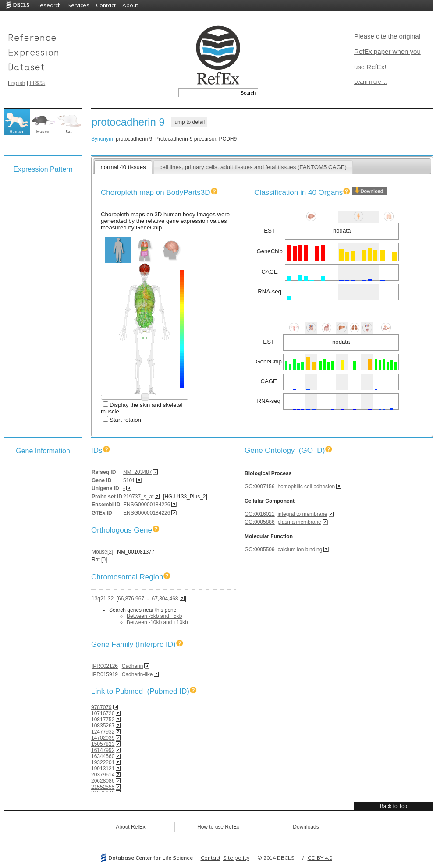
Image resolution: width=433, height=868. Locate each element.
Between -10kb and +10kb (157, 622)
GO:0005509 (260, 550)
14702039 (103, 738)
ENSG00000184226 (147, 505)
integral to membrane (302, 514)
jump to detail (189, 122)
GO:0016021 (260, 514)
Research (49, 5)
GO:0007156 (260, 487)
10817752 (103, 720)
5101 (129, 480)
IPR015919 (105, 674)
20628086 (103, 781)
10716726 (103, 713)
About (130, 5)
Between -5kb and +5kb (154, 616)
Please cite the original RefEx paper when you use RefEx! (387, 51)
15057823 (103, 744)
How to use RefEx (218, 827)
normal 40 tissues (123, 167)
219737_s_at (138, 497)
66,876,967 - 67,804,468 (148, 599)
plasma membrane (299, 522)
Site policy (236, 858)
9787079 (101, 707)
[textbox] (208, 93)
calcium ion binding (300, 550)
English (16, 83)
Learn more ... (371, 82)
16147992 (103, 750)
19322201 (103, 762)
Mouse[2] (102, 552)
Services (78, 5)
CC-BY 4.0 (320, 858)
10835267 (103, 726)
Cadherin (133, 666)
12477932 (103, 732)
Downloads (306, 827)
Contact (106, 5)
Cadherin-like (137, 674)
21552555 (103, 787)
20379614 (103, 775)
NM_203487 (137, 472)
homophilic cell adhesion (306, 487)
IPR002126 (105, 666)
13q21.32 (103, 599)
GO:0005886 (260, 522)
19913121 (103, 769)
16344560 (103, 756)
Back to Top (394, 806)
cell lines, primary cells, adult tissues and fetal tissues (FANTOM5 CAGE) (253, 167)
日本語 (37, 83)
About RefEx (130, 827)
